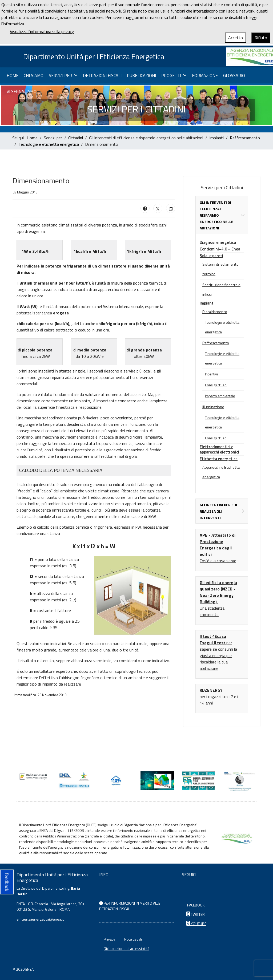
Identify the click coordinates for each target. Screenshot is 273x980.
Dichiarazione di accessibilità (127, 948)
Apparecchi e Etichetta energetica (221, 472)
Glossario (234, 76)
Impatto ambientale (220, 396)
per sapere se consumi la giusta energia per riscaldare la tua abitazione (218, 652)
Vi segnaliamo (22, 92)
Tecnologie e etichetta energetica (222, 327)
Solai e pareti (211, 256)
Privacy (109, 939)
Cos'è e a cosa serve (218, 561)
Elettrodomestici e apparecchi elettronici (219, 449)
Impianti (207, 303)
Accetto (236, 38)
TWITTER (196, 914)
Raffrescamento (216, 343)
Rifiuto (261, 38)
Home (13, 76)
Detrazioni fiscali (102, 76)
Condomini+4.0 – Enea (220, 249)
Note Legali (133, 939)
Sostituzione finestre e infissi (221, 290)
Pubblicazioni (141, 76)
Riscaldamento (215, 312)
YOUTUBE (196, 924)
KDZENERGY (211, 690)
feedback (7, 882)
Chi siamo (34, 76)
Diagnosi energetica (218, 242)
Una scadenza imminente (212, 611)
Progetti (171, 76)
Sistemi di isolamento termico (220, 269)
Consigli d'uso (216, 385)
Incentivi (211, 374)
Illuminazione (213, 407)
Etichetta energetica (219, 459)
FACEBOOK (196, 905)
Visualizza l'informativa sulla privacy (42, 31)
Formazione (205, 76)
